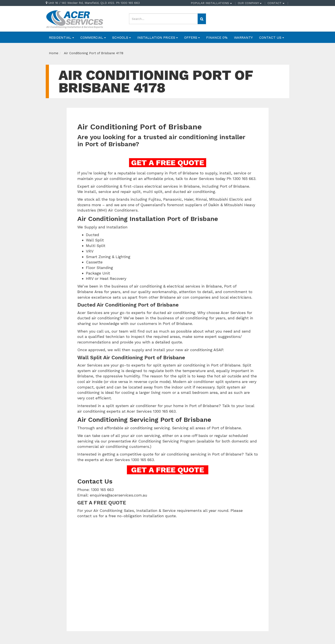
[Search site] (202, 19)
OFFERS (192, 37)
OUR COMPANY (250, 3)
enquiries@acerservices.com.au (119, 495)
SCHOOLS (121, 37)
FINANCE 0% (217, 37)
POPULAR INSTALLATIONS (211, 3)
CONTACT (276, 3)
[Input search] (163, 19)
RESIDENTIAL (61, 37)
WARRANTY (243, 37)
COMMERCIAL (93, 37)
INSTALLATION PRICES (157, 37)
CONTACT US (272, 37)
